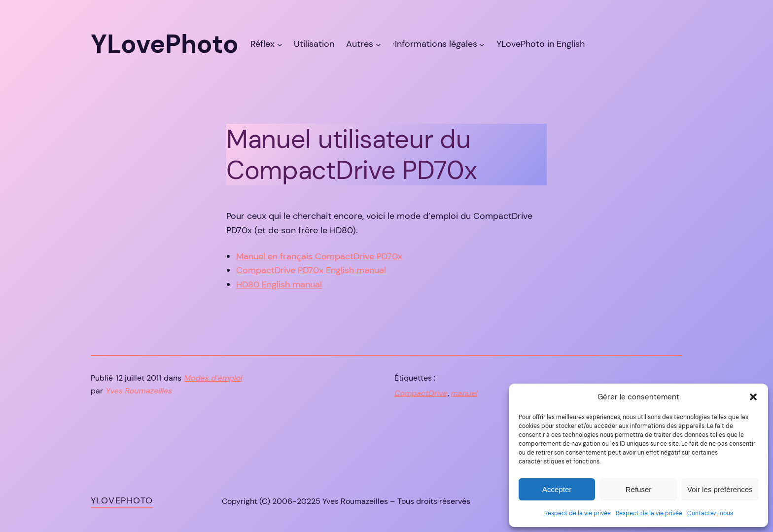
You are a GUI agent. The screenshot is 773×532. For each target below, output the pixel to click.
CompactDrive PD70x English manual (311, 270)
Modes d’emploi (213, 378)
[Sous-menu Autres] (378, 44)
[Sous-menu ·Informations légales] (482, 44)
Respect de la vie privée (578, 513)
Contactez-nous (710, 513)
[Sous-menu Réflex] (280, 44)
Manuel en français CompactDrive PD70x (319, 256)
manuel (464, 393)
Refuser (639, 489)
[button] (753, 397)
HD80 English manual (279, 284)
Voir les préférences (720, 489)
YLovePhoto (122, 500)
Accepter (557, 489)
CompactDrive (421, 393)
